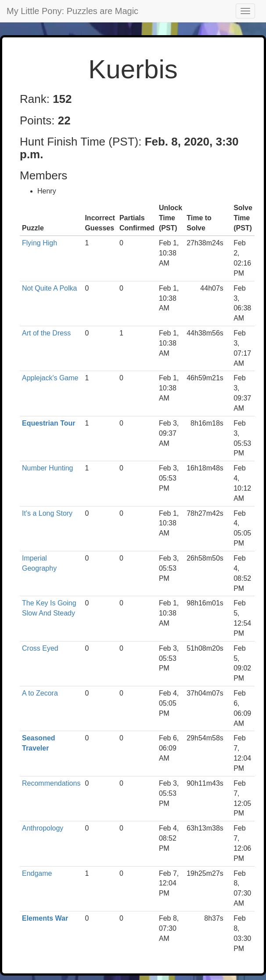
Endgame (37, 873)
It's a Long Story (47, 513)
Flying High (40, 243)
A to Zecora (40, 693)
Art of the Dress (46, 333)
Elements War (45, 918)
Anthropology (43, 828)
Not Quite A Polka (49, 288)
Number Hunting (48, 468)
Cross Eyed (40, 648)
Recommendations (51, 783)
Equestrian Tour (49, 423)
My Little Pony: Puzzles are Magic (72, 11)
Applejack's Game (50, 378)
